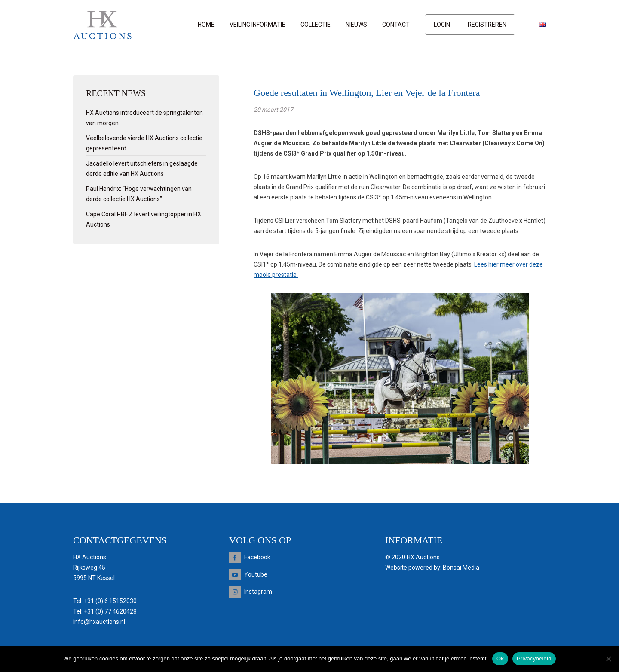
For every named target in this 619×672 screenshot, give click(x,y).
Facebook (257, 557)
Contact (396, 25)
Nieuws (356, 25)
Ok (500, 658)
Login (442, 25)
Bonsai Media (461, 568)
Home (206, 25)
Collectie (316, 25)
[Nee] (608, 659)
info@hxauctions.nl (99, 622)
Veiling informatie (257, 25)
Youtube (256, 574)
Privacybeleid (534, 658)
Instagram (258, 592)
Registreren (487, 25)
